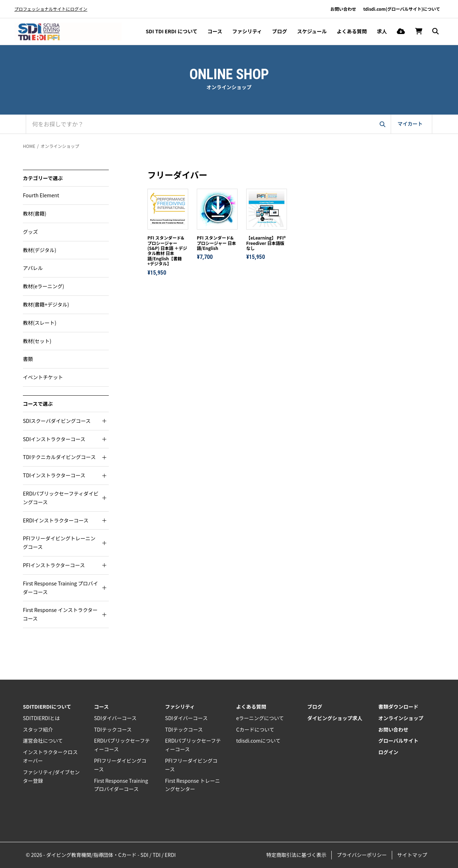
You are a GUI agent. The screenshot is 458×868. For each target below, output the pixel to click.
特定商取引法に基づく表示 (296, 855)
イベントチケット (43, 377)
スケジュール (312, 31)
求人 (382, 31)
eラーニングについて (260, 718)
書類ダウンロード (398, 707)
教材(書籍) (35, 213)
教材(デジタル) (40, 250)
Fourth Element (41, 195)
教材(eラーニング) (43, 286)
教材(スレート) (40, 323)
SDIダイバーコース (115, 718)
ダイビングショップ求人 (335, 718)
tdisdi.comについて (258, 741)
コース (215, 31)
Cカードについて (255, 729)
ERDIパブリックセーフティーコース (122, 745)
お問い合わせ (343, 9)
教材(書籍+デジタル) (46, 304)
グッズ (30, 232)
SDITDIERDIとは (41, 718)
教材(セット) (37, 341)
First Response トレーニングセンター (193, 785)
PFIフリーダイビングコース (120, 765)
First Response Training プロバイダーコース (121, 785)
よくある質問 (352, 31)
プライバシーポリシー (362, 855)
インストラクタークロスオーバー (50, 756)
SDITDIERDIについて (47, 707)
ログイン (388, 752)
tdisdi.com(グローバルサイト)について (402, 9)
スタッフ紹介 (38, 729)
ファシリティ (247, 31)
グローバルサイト (398, 741)
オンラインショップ (60, 146)
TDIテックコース (113, 729)
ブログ (279, 31)
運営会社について (43, 741)
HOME (29, 146)
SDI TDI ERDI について (172, 31)
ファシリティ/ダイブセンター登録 (51, 776)
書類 (28, 359)
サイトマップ (412, 855)
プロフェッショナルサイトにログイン (51, 9)
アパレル (33, 268)
